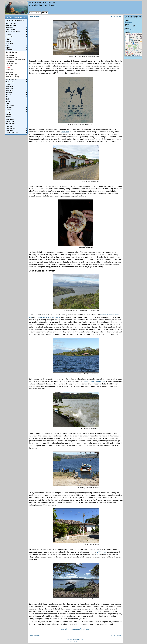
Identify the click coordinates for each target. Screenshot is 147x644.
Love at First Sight (11, 75)
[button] (133, 44)
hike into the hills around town (94, 381)
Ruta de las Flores (35, 17)
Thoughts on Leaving (12, 77)
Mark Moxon (128, 22)
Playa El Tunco (10, 61)
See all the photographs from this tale (76, 629)
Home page (16, 7)
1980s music (102, 552)
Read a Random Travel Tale (15, 20)
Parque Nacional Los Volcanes (15, 59)
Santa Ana (65, 132)
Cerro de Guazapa (116, 17)
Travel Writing (42, 2)
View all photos (129, 30)
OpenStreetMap (136, 55)
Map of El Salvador (11, 52)
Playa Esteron (10, 69)
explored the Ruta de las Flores (48, 317)
